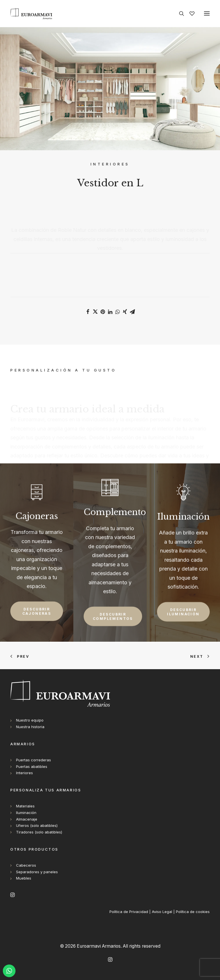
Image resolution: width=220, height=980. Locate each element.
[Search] (179, 13)
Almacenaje (27, 819)
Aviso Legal (162, 912)
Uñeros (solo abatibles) (37, 825)
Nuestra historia (30, 727)
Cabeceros (26, 865)
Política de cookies (193, 912)
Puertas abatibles (32, 766)
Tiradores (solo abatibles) (39, 832)
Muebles (24, 878)
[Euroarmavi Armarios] (31, 13)
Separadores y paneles (37, 872)
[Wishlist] (189, 13)
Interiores (24, 773)
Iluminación (26, 813)
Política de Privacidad (129, 912)
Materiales (25, 806)
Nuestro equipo (30, 720)
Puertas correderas (34, 760)
